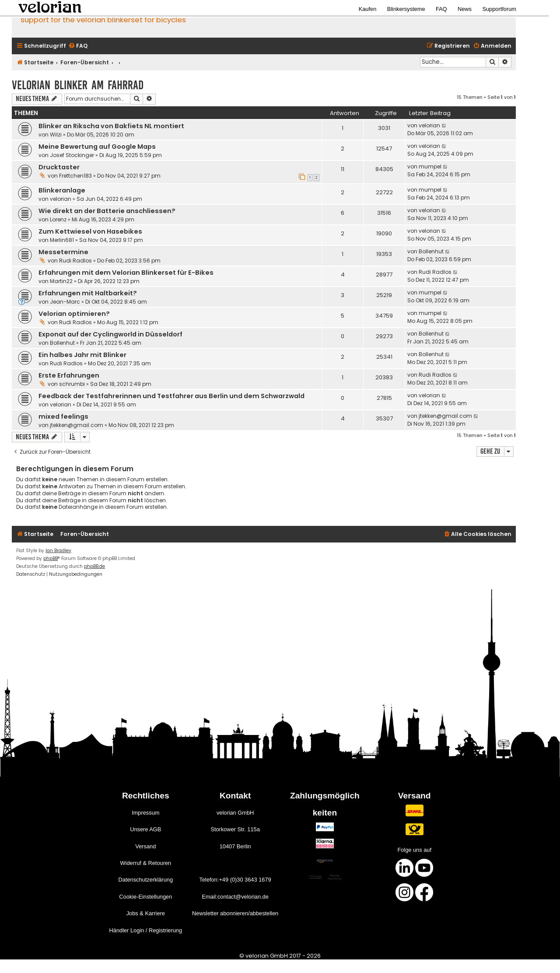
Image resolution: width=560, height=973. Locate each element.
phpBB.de (94, 566)
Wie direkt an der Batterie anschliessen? (107, 211)
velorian (429, 125)
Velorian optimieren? (74, 314)
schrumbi (72, 384)
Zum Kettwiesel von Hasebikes (90, 231)
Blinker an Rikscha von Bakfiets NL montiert (111, 126)
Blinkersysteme (406, 9)
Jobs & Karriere (146, 913)
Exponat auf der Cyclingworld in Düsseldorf (110, 334)
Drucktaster (59, 167)
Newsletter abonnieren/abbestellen (235, 913)
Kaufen (368, 9)
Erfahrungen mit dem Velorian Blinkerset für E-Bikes (126, 273)
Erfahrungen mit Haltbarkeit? (88, 293)
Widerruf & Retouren (145, 863)
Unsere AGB (145, 829)
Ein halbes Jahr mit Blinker (82, 355)
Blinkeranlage (62, 190)
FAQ (441, 9)
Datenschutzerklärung (146, 880)
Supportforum (499, 9)
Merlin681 (62, 240)
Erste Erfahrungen (69, 375)
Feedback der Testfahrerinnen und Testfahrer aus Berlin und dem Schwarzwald (171, 396)
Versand (145, 846)
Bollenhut (431, 251)
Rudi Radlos (75, 261)
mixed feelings (63, 416)
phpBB (51, 558)
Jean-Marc (65, 302)
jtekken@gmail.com (77, 425)
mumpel (430, 166)
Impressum (145, 813)
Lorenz (58, 219)
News (465, 9)
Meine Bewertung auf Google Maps (97, 147)
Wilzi (56, 135)
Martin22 (61, 281)
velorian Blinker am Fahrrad (78, 85)
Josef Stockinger (72, 155)
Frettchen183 (75, 176)
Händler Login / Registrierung (146, 930)
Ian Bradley (58, 551)
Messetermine (63, 252)
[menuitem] (78, 46)
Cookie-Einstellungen (145, 897)
